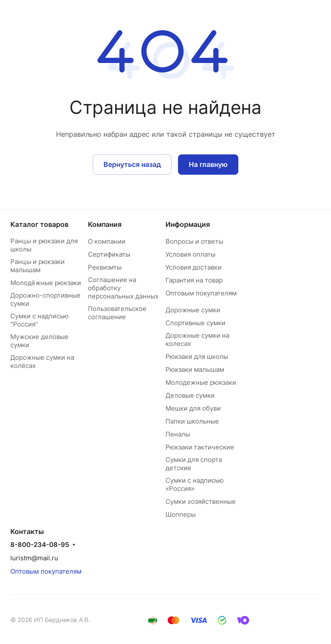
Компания (105, 224)
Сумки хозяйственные (201, 501)
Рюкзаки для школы (197, 357)
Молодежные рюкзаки (201, 382)
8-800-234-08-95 (40, 545)
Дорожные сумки (193, 310)
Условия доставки (194, 267)
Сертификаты (109, 254)
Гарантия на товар (194, 280)
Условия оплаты (190, 254)
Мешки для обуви (193, 408)
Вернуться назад (132, 164)
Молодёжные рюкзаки (46, 283)
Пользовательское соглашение (117, 313)
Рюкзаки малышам (195, 369)
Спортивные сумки (195, 323)
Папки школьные (192, 421)
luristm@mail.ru (34, 558)
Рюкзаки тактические (200, 447)
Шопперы (181, 514)
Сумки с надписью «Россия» (195, 484)
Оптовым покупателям (201, 293)
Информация (188, 224)
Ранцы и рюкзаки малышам (37, 266)
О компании (107, 241)
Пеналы (178, 434)
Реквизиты (105, 267)
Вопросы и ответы (194, 241)
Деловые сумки (190, 395)
